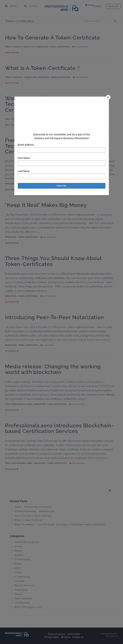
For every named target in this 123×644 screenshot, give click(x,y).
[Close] (108, 97)
